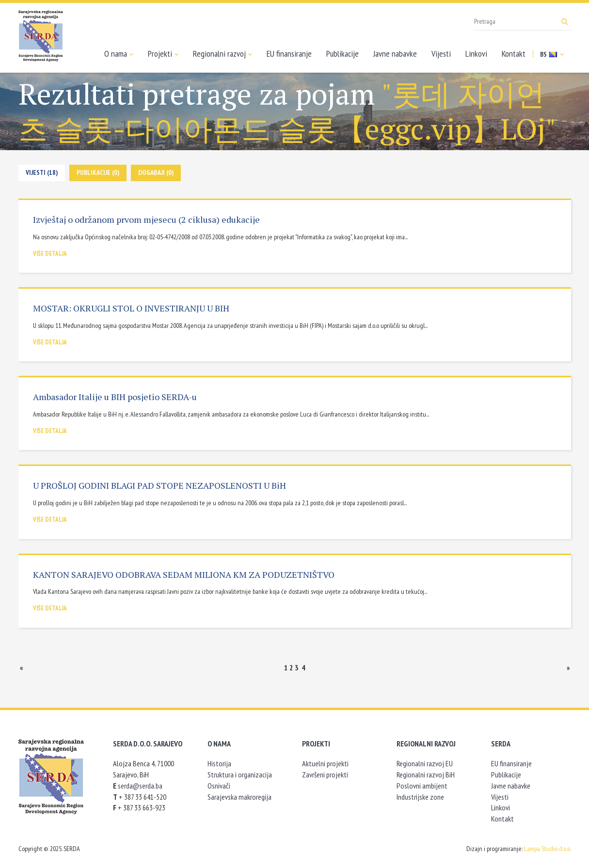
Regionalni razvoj (223, 54)
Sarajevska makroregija (239, 797)
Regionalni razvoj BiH (426, 775)
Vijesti (441, 54)
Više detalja (50, 254)
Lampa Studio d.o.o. (548, 849)
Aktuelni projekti (325, 763)
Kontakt (514, 54)
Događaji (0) (156, 172)
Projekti (163, 54)
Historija (219, 763)
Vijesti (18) (42, 172)
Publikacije (342, 54)
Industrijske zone (420, 797)
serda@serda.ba (140, 786)
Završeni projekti (325, 775)
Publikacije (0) (98, 172)
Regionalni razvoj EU (425, 763)
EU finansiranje (289, 54)
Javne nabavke (395, 54)
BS (552, 54)
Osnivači (219, 786)
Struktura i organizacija (240, 775)
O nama (119, 54)
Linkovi (476, 54)
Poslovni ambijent (422, 786)
